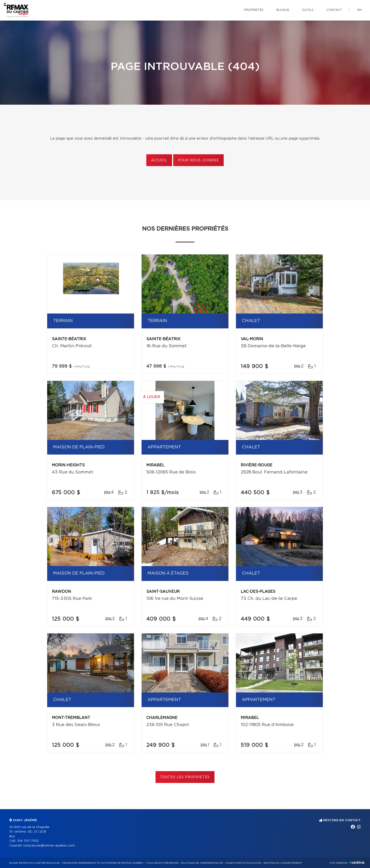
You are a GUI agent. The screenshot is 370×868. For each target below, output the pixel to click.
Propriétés (254, 10)
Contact (334, 10)
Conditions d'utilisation (243, 863)
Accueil (159, 160)
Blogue (283, 10)
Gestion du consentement (283, 863)
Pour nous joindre (198, 160)
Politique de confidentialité (202, 863)
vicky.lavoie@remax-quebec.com (49, 846)
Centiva (357, 862)
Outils (308, 10)
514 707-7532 (28, 841)
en (360, 10)
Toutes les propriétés (185, 777)
